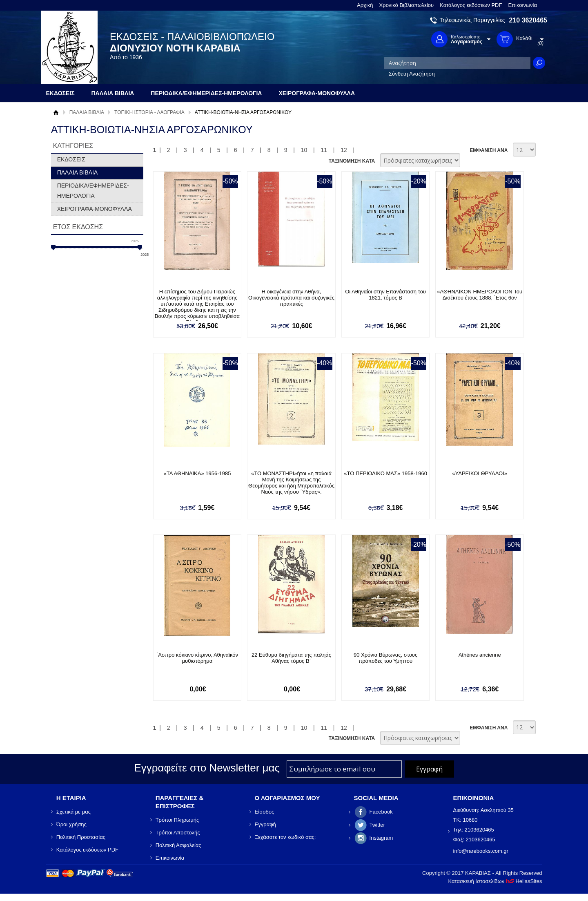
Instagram (381, 838)
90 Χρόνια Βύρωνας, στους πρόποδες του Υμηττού (385, 658)
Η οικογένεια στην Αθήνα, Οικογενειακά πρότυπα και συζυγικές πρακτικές (291, 298)
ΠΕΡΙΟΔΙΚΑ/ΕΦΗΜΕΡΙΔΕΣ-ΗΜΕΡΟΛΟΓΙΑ (93, 191)
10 (304, 150)
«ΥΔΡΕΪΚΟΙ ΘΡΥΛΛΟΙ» (480, 473)
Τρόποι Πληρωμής (177, 820)
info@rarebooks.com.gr (481, 851)
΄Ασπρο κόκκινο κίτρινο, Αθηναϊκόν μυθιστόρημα (197, 658)
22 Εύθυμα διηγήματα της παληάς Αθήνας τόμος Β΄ (291, 658)
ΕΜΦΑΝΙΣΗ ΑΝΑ (489, 150)
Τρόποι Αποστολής (178, 833)
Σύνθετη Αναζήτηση (412, 74)
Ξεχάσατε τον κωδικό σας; (285, 837)
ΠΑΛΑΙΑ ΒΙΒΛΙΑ (87, 112)
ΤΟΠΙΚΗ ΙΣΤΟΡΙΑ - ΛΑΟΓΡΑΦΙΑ (149, 112)
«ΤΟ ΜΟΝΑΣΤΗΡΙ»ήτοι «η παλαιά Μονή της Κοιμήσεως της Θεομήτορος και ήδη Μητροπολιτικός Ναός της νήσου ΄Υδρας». (291, 483)
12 (344, 150)
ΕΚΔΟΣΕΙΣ (71, 159)
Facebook (381, 812)
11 (324, 150)
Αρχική (365, 5)
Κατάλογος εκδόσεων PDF (471, 5)
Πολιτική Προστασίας (81, 837)
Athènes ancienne (480, 655)
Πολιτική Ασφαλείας (178, 845)
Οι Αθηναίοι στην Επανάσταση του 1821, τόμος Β (385, 295)
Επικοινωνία (522, 5)
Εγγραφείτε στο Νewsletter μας (207, 768)
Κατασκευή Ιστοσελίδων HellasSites (495, 881)
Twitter (377, 825)
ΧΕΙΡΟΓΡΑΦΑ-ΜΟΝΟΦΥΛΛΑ (95, 209)
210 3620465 (528, 20)
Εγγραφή (265, 824)
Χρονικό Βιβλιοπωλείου (407, 5)
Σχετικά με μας (73, 812)
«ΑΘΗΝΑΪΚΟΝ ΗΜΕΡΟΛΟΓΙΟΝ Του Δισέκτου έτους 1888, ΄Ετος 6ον (480, 295)
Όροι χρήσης (71, 824)
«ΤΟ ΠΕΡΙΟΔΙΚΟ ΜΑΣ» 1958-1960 (385, 473)
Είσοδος (265, 812)
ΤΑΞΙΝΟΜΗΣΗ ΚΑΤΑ (352, 161)
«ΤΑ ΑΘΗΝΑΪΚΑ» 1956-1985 (197, 473)
